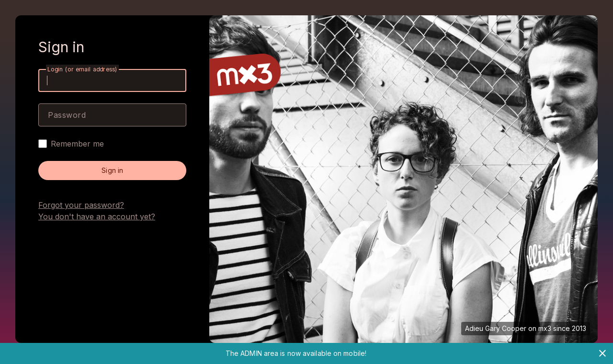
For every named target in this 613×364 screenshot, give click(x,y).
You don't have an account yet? (97, 216)
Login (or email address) (82, 69)
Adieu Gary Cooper (496, 328)
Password (67, 115)
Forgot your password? (81, 205)
